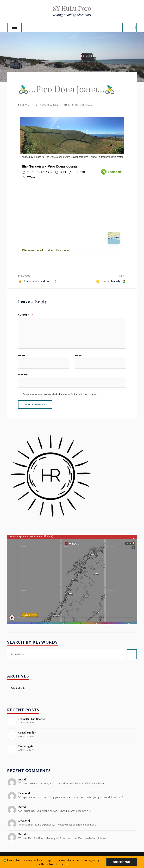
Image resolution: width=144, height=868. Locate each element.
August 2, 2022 (49, 105)
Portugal (86, 105)
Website (23, 374)
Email (79, 355)
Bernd (26, 105)
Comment (26, 315)
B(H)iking (73, 105)
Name (23, 355)
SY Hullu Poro (72, 8)
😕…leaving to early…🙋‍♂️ (111, 281)
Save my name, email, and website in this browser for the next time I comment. (61, 394)
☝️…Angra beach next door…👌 (38, 281)
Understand (122, 862)
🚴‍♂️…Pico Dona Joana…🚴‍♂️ (67, 89)
